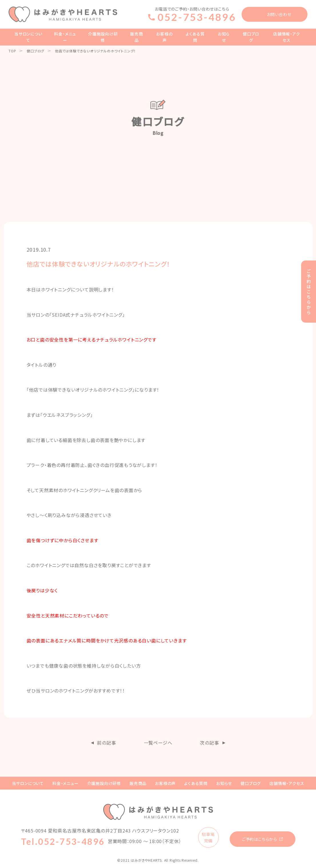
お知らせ (224, 37)
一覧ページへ (158, 743)
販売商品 (136, 37)
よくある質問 (195, 37)
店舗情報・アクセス (287, 37)
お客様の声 (164, 37)
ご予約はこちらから (260, 839)
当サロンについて (28, 37)
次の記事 (209, 743)
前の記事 (106, 743)
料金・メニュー (65, 37)
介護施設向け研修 (103, 37)
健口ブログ (251, 37)
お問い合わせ (279, 14)
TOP (12, 51)
